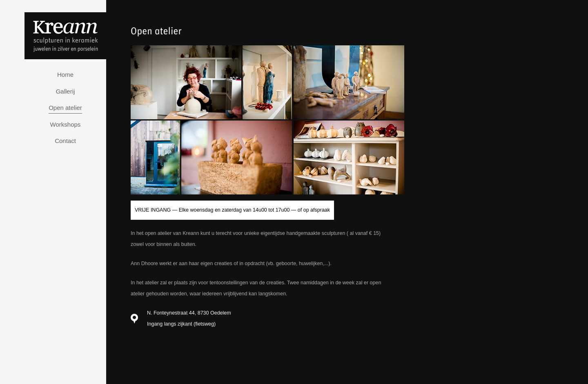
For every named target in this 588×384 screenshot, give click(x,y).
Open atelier (65, 108)
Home (65, 75)
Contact (65, 141)
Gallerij (66, 91)
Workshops (66, 124)
